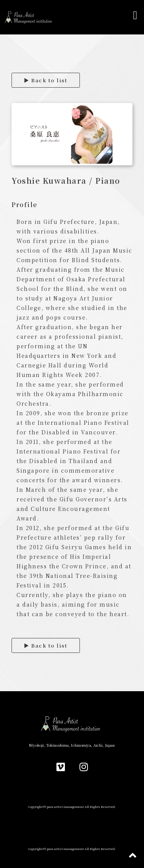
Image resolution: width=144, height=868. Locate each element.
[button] (135, 15)
